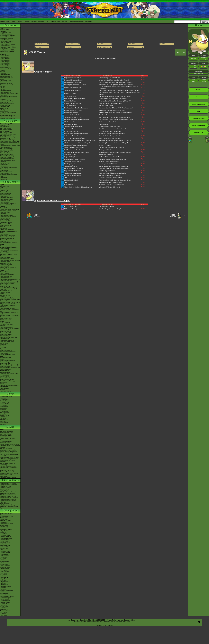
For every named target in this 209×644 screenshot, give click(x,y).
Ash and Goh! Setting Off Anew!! (109, 187)
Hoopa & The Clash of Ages (8, 466)
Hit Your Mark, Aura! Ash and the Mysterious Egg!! (115, 113)
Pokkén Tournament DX (7, 238)
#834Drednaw (36, 216)
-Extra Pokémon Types (7, 516)
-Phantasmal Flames (6, 529)
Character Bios (4, 127)
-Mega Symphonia (5, 586)
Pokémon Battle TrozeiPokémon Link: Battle (10, 251)
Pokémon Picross (5, 262)
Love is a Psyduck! (105, 145)
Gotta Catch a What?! (71, 124)
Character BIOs (5, 399)
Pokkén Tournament (6, 265)
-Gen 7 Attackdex (5, 65)
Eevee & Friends (5, 504)
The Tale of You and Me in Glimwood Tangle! (113, 143)
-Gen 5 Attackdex (5, 62)
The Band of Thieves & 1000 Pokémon (8, 255)
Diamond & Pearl (5, 295)
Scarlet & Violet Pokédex (58, 22)
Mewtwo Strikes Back (6, 433)
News (2, 28)
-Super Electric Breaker (7, 596)
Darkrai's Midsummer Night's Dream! (111, 157)
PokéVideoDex (4, 166)
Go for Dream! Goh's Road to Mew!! (111, 182)
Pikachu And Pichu (6, 486)
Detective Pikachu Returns (8, 204)
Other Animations (5, 169)
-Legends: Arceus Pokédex (8, 47)
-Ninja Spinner (4, 579)
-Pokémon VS (4, 609)
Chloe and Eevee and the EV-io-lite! (110, 178)
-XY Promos (4, 575)
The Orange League (6, 130)
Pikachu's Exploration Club (8, 496)
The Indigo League (6, 128)
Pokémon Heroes (5, 440)
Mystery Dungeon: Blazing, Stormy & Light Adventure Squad (10, 303)
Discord (34, 22)
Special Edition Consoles (7, 378)
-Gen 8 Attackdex (5, 66)
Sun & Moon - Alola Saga (7, 140)
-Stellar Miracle (4, 599)
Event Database (5, 114)
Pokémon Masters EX (6, 199)
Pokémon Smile (5, 220)
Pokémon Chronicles (6, 147)
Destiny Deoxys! (5, 443)
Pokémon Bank (5, 249)
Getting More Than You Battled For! (76, 133)
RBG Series (4, 405)
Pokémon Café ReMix (7, 198)
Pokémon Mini (4, 353)
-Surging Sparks (5, 540)
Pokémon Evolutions (6, 157)
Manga (10, 394)
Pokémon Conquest (6, 281)
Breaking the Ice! (70, 164)
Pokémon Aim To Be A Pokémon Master (10, 143)
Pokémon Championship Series (9, 94)
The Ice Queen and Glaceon (108, 164)
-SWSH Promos (5, 572)
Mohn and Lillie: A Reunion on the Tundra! (113, 173)
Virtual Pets (3, 382)
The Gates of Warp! (71, 166)
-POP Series (4, 576)
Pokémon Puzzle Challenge (8, 352)
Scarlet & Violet (5, 189)
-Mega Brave (4, 585)
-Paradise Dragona (6, 598)
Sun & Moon (4, 228)
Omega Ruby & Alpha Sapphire (9, 247)
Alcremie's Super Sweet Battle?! (109, 161)
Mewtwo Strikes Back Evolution (9, 473)
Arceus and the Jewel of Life (8, 452)
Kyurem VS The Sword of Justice (10, 457)
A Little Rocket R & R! (72, 115)
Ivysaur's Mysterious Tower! (73, 80)
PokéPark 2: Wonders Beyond (9, 282)
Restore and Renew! (71, 129)
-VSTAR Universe (5, 608)
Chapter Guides (5, 402)
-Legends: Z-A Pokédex (7, 51)
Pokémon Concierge (6, 172)
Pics (143, 78)
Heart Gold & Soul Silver (7, 298)
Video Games (10, 182)
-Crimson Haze (4, 604)
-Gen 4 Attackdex (5, 60)
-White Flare (4, 534)
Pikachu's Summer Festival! (8, 492)
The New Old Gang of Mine (73, 126)
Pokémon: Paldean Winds (8, 160)
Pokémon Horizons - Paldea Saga (10, 146)
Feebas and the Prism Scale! (108, 122)
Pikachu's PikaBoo (6, 488)
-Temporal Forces (5, 545)
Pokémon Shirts (5, 107)
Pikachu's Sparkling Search (8, 499)
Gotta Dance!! (4, 490)
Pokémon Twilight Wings (7, 156)
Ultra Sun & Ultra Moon (7, 230)
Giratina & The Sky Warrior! (8, 450)
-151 (1, 550)
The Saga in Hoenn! (6, 133)
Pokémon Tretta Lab (6, 276)
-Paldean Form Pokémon (7, 118)
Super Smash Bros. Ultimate (8, 243)
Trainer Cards (4, 518)
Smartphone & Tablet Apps (8, 381)
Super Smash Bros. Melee (8, 355)
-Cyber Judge (4, 606)
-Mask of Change (5, 602)
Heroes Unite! (69, 185)
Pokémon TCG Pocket (7, 205)
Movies (10, 427)
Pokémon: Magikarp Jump (8, 236)
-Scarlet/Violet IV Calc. (7, 83)
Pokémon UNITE (5, 201)
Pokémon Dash (5, 330)
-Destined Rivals (5, 535)
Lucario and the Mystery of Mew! (10, 444)
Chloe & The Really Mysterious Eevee (111, 136)
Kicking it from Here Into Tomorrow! (76, 108)
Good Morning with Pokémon (9, 167)
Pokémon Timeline (6, 91)
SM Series (3, 424)
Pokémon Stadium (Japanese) (9, 365)
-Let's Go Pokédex (6, 43)
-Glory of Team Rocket (7, 591)
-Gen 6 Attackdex (5, 63)
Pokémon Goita (5, 388)
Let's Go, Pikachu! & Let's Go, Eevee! (9, 232)
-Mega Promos (4, 569)
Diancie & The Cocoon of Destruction (7, 464)
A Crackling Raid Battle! (72, 131)
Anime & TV (10, 121)
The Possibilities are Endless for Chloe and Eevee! (115, 180)
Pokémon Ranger (5, 336)
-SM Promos (4, 573)
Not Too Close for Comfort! (73, 150)
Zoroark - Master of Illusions (8, 453)
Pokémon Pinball (5, 363)
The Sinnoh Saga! (5, 135)
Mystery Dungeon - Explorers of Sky (9, 310)
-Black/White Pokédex (7, 38)
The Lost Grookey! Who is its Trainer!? (111, 147)
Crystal (2, 349)
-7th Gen (3, 89)
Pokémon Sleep (5, 202)
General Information (6, 397)
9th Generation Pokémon (7, 115)
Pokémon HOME (5, 212)
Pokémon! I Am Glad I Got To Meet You (111, 185)
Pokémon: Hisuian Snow (7, 159)
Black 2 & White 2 (5, 273)
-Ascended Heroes (6, 528)
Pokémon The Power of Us (8, 472)
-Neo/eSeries (4, 564)
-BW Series (3, 560)
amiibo (2, 384)
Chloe (96, 58)
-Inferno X (3, 583)
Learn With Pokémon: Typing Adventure (8, 289)
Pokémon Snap (5, 362)
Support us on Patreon (105, 625)
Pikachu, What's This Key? (8, 505)
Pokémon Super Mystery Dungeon (10, 260)
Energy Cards (4, 519)
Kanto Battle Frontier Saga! (8, 134)
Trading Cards (10, 511)
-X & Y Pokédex (5, 40)
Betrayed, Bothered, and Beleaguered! (76, 119)
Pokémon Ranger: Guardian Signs (10, 299)
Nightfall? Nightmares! (72, 157)
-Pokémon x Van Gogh (7, 101)
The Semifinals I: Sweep (106, 206)
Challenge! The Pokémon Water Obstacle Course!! (115, 152)
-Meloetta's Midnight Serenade (9, 459)
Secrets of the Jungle (6, 475)
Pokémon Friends (5, 195)
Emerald (3, 326)
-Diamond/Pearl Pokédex (7, 37)
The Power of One (5, 434)
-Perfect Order (4, 527)
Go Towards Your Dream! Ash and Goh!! (112, 110)
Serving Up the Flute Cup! (73, 88)
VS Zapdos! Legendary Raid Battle (110, 131)
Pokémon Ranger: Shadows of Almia (9, 313)
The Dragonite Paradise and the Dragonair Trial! (115, 96)
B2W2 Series (4, 420)
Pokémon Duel (4, 266)
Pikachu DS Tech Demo (7, 340)
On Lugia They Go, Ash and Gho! (110, 78)
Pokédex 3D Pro (5, 286)
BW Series (3, 418)
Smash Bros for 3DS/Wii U (8, 267)
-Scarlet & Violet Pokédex (8, 50)
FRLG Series (4, 411)
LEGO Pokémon (5, 105)
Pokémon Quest (5, 241)
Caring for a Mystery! (71, 113)
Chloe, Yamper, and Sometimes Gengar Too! (113, 99)
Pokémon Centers (5, 92)
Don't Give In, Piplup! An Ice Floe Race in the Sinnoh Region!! (119, 90)
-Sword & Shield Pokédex (8, 44)
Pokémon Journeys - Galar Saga (10, 141)
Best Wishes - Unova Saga (8, 137)
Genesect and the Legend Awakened (8, 461)
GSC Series (4, 408)
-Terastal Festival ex (6, 595)
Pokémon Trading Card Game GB (10, 368)
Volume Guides (5, 404)
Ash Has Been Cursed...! (107, 106)
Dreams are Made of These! (73, 110)
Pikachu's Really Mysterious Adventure (8, 501)
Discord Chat (4, 111)
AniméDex (3, 125)
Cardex (2, 79)
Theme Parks (4, 108)
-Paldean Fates (5, 547)
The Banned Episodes (7, 150)
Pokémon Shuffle (5, 257)
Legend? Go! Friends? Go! (73, 78)
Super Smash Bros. (6, 369)
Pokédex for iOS (5, 292)
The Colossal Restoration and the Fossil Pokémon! (115, 129)
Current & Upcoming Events (8, 113)
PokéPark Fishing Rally (7, 342)
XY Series (3, 421)
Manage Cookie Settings (127, 620)
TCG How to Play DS (6, 291)
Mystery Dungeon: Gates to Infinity (10, 279)
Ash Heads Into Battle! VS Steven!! (110, 175)
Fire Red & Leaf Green (7, 324)
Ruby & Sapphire (5, 323)
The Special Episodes (6, 149)
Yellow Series (4, 407)
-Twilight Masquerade (6, 544)
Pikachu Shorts (10, 480)
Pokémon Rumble (5, 301)
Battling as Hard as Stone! (73, 175)
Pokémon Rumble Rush (7, 237)
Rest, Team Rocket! (105, 115)
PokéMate (3, 345)
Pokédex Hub (43, 22)
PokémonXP (4, 95)
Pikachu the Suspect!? (106, 154)
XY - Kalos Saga (5, 138)
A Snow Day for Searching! (73, 103)
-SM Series (3, 557)
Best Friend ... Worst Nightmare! (75, 99)
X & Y (2, 246)
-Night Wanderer (5, 601)
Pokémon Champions (6, 192)
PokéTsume (4, 179)
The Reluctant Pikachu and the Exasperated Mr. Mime (116, 119)
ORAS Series (4, 423)
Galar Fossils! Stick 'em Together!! (110, 138)
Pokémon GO (4, 196)
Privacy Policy (111, 620)
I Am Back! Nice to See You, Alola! (110, 126)
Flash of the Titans (70, 101)
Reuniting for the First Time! (74, 168)
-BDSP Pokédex (5, 46)
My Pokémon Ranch (6, 318)
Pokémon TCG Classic (7, 524)
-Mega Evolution (5, 531)
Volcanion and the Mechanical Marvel (9, 468)
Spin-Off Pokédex (5, 75)
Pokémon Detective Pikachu (8, 478)
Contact (27, 22)
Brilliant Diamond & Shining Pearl (10, 209)
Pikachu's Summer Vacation (8, 483)
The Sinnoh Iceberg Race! (73, 90)
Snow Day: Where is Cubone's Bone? (111, 103)
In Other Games (5, 375)
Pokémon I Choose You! (7, 470)
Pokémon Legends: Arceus (8, 211)
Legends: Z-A (4, 190)
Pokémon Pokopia (5, 193)
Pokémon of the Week (7, 85)
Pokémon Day (4, 102)
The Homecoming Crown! (73, 173)
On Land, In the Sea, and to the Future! (77, 152)
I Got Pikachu (103, 124)
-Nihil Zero (3, 580)
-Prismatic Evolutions (6, 538)
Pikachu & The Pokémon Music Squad (9, 507)
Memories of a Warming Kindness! (76, 145)
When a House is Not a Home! (74, 147)
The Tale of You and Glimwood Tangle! (77, 143)
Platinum (3, 297)
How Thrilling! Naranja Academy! (110, 209)
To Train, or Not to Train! (72, 136)
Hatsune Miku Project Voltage (9, 97)
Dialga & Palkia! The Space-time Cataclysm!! (113, 166)
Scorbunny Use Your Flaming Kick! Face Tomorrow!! (116, 108)
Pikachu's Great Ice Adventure (9, 498)
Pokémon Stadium (6, 366)
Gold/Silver (3, 347)
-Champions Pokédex (6, 53)
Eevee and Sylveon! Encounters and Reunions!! (114, 168)
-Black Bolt (3, 532)
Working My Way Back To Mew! (75, 85)
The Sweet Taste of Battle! (73, 161)
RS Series (3, 410)
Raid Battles (4, 522)
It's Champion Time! (71, 206)
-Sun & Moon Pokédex (7, 41)
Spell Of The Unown (6, 436)
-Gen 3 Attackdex (5, 59)
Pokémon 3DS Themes (7, 379)
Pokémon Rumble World (7, 259)
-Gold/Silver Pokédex (6, 34)
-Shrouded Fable (5, 543)
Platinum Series (5, 415)
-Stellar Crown (4, 541)
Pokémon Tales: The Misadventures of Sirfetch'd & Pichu (9, 175)
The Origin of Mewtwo (7, 431)
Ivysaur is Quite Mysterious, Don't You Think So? (115, 80)
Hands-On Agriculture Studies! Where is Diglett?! (115, 140)
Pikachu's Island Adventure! (8, 495)
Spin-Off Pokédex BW (6, 78)
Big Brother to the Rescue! (73, 171)
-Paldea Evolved (5, 553)
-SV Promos (4, 570)
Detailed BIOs (4, 401)
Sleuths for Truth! (70, 154)
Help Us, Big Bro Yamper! (107, 171)
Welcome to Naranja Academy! (74, 209)
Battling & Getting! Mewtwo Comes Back (112, 133)
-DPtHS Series (4, 561)
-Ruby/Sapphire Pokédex (7, 35)
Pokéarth (88, 22)
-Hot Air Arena (4, 592)
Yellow (2, 359)
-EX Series (3, 563)
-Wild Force (3, 605)
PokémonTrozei (5, 339)
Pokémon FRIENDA (6, 391)
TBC (66, 178)
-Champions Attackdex (7, 69)
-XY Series (3, 559)
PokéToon (3, 162)
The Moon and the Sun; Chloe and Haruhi (112, 159)
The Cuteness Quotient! (72, 122)
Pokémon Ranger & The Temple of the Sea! (10, 446)
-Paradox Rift (4, 548)
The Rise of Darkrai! (6, 449)
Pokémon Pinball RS (6, 334)
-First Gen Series (5, 566)
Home (13, 22)
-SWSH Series (4, 556)
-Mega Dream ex (5, 582)
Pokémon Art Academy (7, 253)
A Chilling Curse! (70, 106)
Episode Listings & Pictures (8, 124)
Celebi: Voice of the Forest (8, 438)
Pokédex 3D (4, 285)
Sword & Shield (5, 208)
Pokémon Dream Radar (7, 275)
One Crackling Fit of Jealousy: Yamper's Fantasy (115, 117)
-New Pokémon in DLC (7, 117)
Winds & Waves (5, 186)
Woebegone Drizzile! (105, 150)
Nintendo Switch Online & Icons (9, 385)
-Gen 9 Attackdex (5, 67)
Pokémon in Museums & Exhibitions (7, 99)
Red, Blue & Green (6, 358)
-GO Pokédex (4, 49)
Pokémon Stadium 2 (6, 350)
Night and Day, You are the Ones (75, 159)
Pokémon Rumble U (6, 278)
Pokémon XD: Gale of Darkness (9, 329)
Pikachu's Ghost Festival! (7, 493)
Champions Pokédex (76, 22)
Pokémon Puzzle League (7, 361)
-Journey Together (5, 537)
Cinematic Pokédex (6, 81)
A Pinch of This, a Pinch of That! (75, 138)
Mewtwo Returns (5, 437)
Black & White (4, 272)
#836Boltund (173, 216)
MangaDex (3, 398)
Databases (10, 25)
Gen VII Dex (180, 52)
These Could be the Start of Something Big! (78, 187)
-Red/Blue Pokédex (6, 33)
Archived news (4, 30)
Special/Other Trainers (107, 58)
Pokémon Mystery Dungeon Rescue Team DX (8, 217)
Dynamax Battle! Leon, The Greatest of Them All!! (115, 101)
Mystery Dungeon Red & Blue (9, 337)
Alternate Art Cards (6, 521)
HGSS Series (4, 417)
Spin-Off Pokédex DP (6, 76)
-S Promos (3, 614)
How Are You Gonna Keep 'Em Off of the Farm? (80, 140)
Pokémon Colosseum (6, 327)
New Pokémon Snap (6, 222)
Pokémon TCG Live (6, 225)
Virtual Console (5, 377)
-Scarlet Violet (4, 554)
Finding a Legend (70, 93)
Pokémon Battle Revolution (8, 308)
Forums (20, 22)
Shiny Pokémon (5, 151)
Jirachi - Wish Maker (6, 441)
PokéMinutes (4, 165)
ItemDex (3, 70)
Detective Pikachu (5, 240)
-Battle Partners (5, 593)
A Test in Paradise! (70, 96)
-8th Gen (3, 88)
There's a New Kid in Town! (73, 117)
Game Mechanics (5, 82)
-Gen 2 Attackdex (5, 57)
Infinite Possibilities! (71, 180)
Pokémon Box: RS (6, 333)
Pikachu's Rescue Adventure (8, 485)
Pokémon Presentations (7, 104)
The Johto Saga (5, 131)
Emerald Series (5, 413)
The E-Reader (4, 343)
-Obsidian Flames (5, 551)
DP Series (3, 414)
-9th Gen (3, 86)
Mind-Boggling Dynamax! (73, 82)
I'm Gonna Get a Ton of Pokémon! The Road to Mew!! (116, 85)
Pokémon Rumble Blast (7, 283)
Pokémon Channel (6, 331)
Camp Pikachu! (5, 489)
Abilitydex (3, 73)
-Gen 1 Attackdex (5, 56)
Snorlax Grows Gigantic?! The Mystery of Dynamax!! (116, 82)
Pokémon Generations (7, 154)
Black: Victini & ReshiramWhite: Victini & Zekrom (9, 455)
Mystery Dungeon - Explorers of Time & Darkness (9, 316)
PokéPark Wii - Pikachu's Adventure (7, 306)
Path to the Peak (5, 163)
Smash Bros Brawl (6, 320)
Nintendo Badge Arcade (7, 269)
